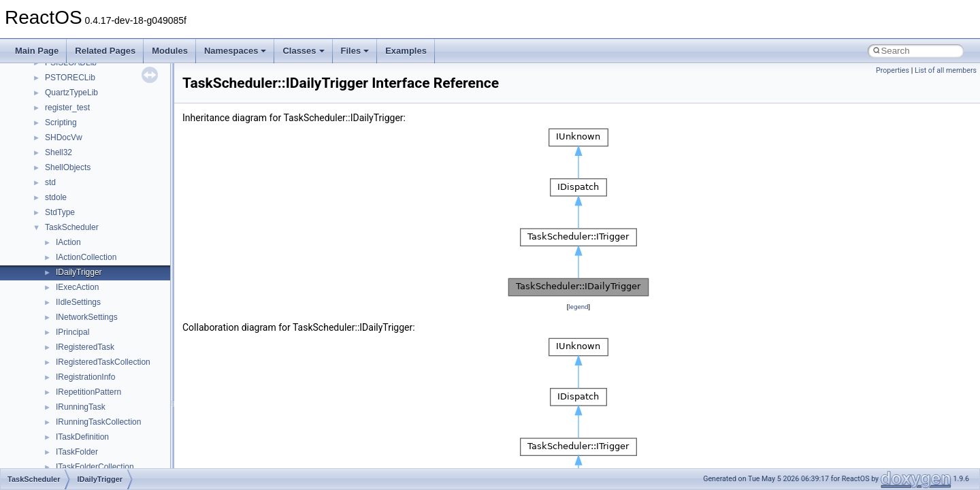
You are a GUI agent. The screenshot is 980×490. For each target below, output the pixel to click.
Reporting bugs (51, 179)
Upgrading (42, 89)
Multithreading (49, 224)
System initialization (59, 209)
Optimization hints (55, 239)
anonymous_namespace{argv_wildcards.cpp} (127, 463)
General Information (59, 284)
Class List (52, 374)
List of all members (946, 70)
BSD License (47, 269)
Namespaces (235, 51)
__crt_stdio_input (76, 389)
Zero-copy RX (48, 194)
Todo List (39, 299)
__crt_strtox (66, 419)
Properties (893, 70)
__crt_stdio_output (79, 404)
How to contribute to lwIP (68, 119)
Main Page (37, 51)
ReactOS (29, 74)
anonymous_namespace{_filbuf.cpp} (111, 448)
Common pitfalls (52, 149)
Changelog (43, 104)
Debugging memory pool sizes (78, 164)
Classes (303, 51)
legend (578, 307)
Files (355, 51)
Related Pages (105, 51)
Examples (406, 51)
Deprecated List (52, 314)
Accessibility (67, 434)
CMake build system (60, 134)
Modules (170, 51)
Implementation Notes (63, 254)
